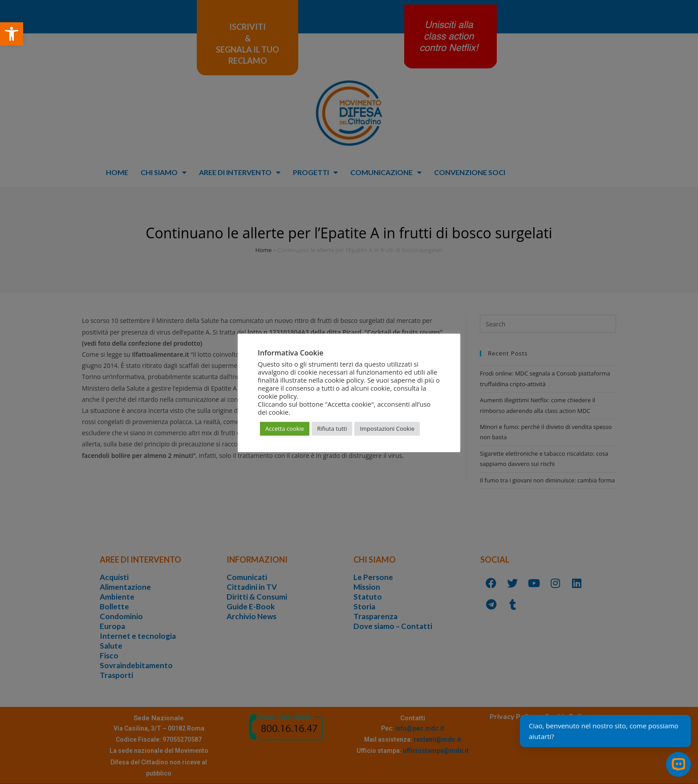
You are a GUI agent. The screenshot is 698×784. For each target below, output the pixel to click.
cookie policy (277, 396)
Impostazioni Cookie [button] (387, 429)
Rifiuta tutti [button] (332, 429)
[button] (12, 34)
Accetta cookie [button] (285, 429)
